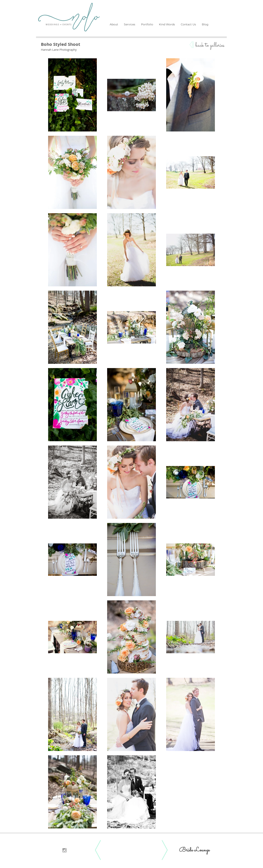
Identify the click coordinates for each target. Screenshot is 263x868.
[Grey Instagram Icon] (64, 850)
